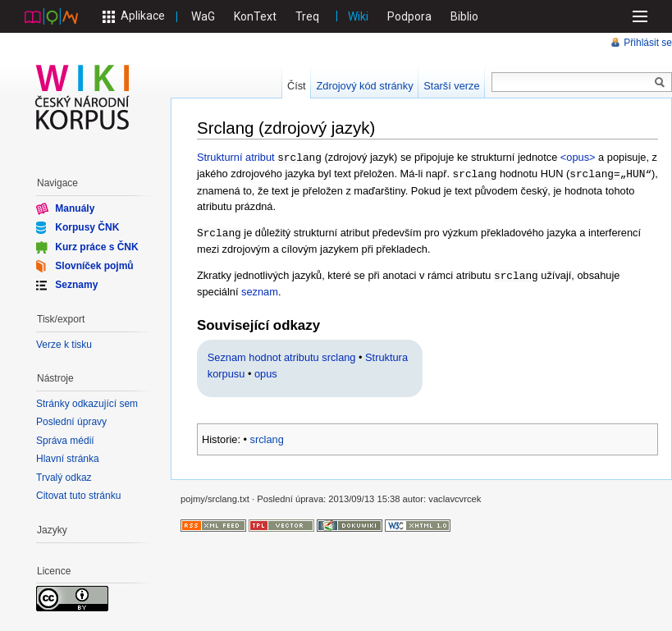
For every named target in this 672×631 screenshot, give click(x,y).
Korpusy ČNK (87, 227)
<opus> (578, 157)
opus (266, 370)
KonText (255, 16)
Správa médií (65, 441)
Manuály (75, 208)
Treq (307, 16)
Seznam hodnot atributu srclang (282, 354)
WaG (203, 16)
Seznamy (76, 285)
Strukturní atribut (236, 157)
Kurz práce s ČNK (96, 246)
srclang (267, 436)
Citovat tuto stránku (78, 496)
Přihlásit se (648, 43)
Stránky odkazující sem (87, 404)
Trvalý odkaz (64, 478)
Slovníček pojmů (94, 266)
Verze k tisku (64, 345)
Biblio (464, 16)
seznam (260, 288)
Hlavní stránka (68, 459)
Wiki (358, 16)
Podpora (409, 16)
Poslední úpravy (71, 422)
